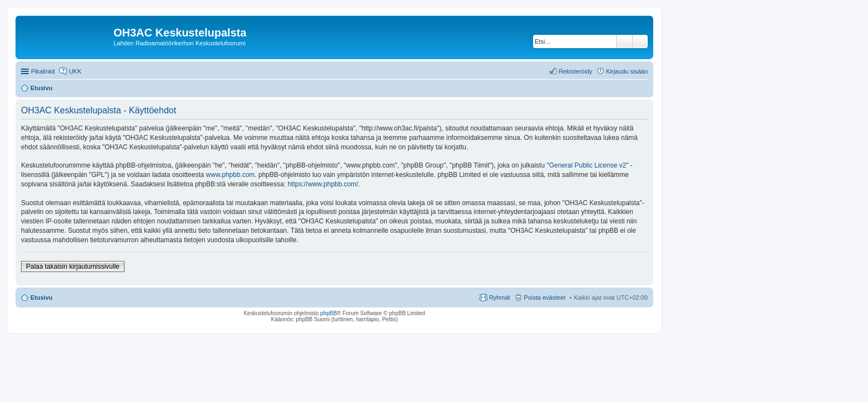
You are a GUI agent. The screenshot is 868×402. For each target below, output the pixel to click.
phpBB (329, 313)
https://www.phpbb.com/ (323, 184)
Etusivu (42, 297)
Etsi (624, 41)
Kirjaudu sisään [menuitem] (627, 71)
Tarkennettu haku (640, 41)
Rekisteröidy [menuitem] (575, 71)
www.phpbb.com (230, 175)
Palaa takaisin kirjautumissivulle (73, 267)
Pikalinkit (43, 71)
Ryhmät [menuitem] (499, 297)
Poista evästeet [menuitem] (544, 297)
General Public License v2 (588, 165)
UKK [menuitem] (75, 71)
